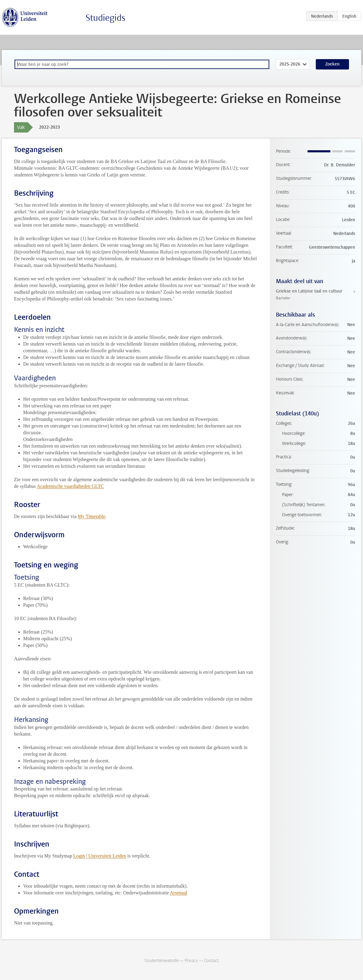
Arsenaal (179, 893)
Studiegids (106, 18)
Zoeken (332, 64)
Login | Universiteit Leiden (100, 856)
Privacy (191, 961)
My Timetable (91, 516)
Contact (211, 961)
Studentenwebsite (161, 961)
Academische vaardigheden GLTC (70, 486)
